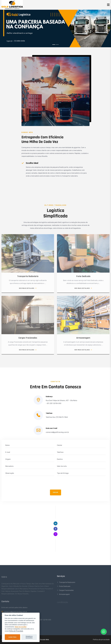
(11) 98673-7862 (62, 417)
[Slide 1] (54, 45)
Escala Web (45, 640)
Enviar (56, 492)
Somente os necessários (29, 637)
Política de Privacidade (16, 631)
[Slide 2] (57, 45)
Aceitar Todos (12, 637)
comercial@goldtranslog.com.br (57, 432)
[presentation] (20, 483)
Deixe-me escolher (21, 627)
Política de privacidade (101, 640)
